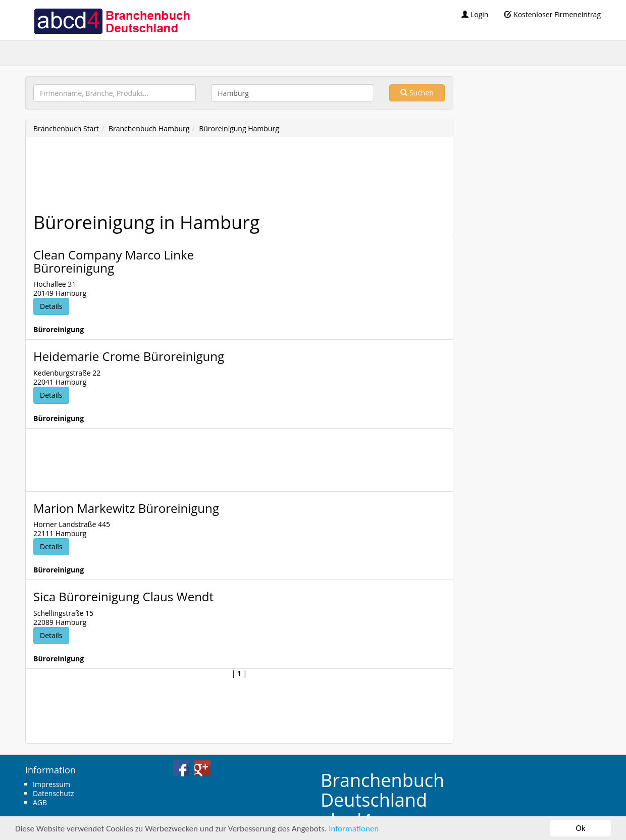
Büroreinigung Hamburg (239, 128)
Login (475, 14)
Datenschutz (53, 793)
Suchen (417, 93)
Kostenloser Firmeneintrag (553, 14)
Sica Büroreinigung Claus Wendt (123, 596)
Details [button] (51, 306)
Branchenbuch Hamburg (149, 128)
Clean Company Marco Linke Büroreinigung (114, 261)
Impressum (51, 784)
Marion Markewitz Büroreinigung (126, 508)
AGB (40, 802)
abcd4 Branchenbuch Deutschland (112, 20)
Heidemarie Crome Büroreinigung (129, 356)
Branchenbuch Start (66, 128)
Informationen (354, 829)
